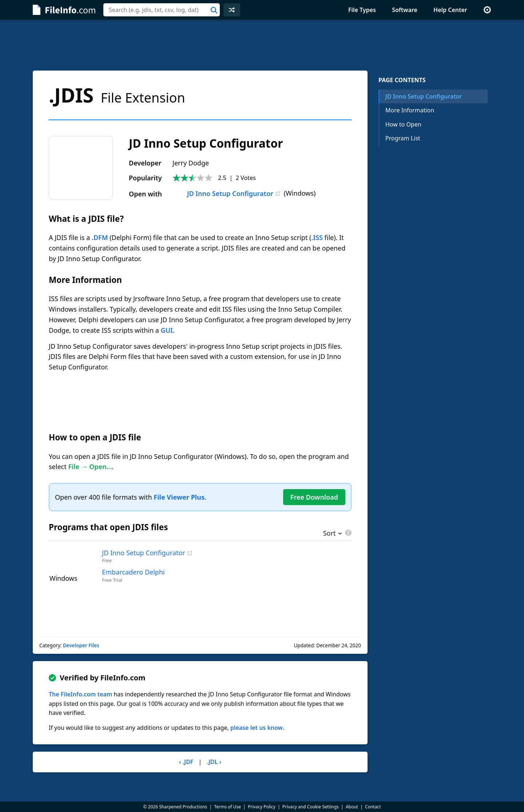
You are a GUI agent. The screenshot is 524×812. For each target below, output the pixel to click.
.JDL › (214, 762)
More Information (410, 110)
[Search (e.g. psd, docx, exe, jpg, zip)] (162, 10)
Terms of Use (227, 807)
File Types (362, 10)
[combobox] (162, 10)
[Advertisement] (262, 45)
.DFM (100, 237)
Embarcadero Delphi (133, 572)
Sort (330, 534)
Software (405, 10)
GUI (167, 330)
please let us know (257, 728)
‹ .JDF (186, 762)
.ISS (317, 237)
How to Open (403, 124)
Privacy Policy (262, 807)
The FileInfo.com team (80, 694)
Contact (373, 807)
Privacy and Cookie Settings (311, 807)
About (352, 807)
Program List (403, 138)
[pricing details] (348, 533)
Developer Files (81, 645)
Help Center (450, 10)
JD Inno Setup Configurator (223, 193)
